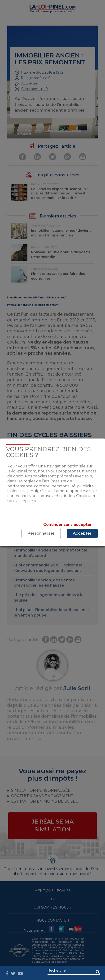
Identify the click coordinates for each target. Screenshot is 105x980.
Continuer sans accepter (68, 525)
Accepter (82, 533)
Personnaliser (41, 533)
